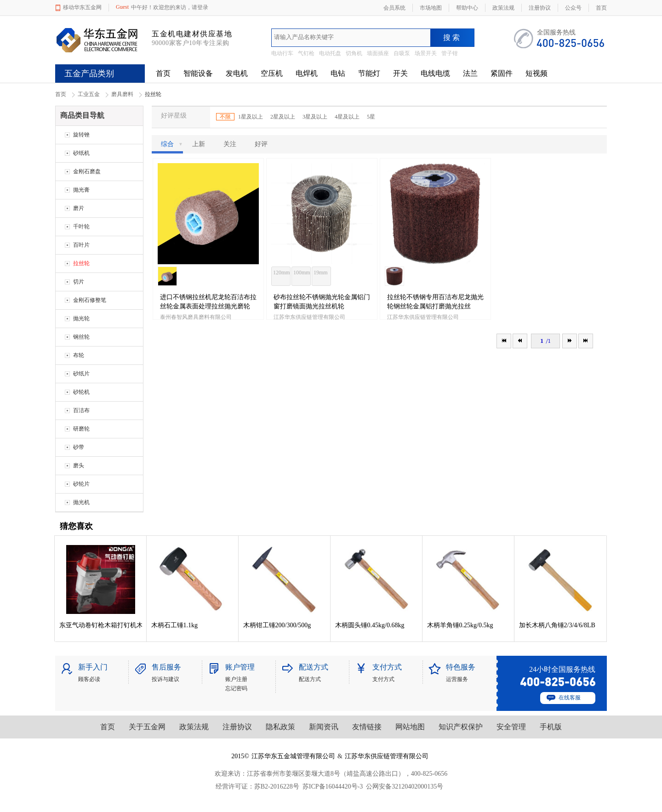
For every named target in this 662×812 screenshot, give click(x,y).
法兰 (470, 73)
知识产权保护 (461, 727)
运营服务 (457, 679)
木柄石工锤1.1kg (175, 625)
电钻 (338, 73)
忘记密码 (236, 688)
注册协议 (237, 727)
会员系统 (394, 8)
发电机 (237, 73)
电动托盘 (330, 53)
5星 (371, 117)
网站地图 (410, 727)
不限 (225, 117)
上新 (199, 144)
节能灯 (369, 73)
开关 (400, 73)
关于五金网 (147, 727)
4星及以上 (347, 117)
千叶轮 (81, 227)
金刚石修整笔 (90, 300)
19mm (321, 273)
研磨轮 (81, 429)
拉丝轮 (81, 263)
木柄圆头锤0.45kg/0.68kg (370, 625)
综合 (172, 144)
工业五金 (89, 94)
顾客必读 (89, 679)
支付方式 (383, 679)
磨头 (79, 466)
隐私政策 (280, 727)
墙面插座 (378, 53)
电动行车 (282, 53)
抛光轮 (81, 318)
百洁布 (81, 410)
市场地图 (431, 8)
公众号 (573, 8)
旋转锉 (81, 135)
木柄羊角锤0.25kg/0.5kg (460, 625)
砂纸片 (81, 374)
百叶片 (81, 245)
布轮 (79, 355)
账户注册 (236, 679)
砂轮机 (81, 392)
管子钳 (450, 53)
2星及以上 (283, 117)
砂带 (79, 447)
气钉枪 (306, 53)
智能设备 (198, 73)
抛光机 (81, 502)
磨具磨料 (122, 94)
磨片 (79, 208)
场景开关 (426, 53)
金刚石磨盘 (87, 171)
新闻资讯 (324, 727)
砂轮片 (81, 484)
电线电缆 (435, 73)
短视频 (536, 73)
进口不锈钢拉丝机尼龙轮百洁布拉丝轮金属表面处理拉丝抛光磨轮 (208, 302)
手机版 (551, 727)
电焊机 (307, 73)
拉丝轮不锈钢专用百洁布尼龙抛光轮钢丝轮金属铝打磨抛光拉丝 (435, 302)
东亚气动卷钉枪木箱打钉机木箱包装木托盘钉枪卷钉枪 (101, 625)
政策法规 (194, 727)
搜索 (452, 37)
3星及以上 (315, 117)
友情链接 (367, 727)
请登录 (200, 7)
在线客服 (570, 698)
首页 (163, 73)
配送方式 (310, 679)
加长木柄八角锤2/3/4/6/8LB (557, 625)
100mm (302, 273)
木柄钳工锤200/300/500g (277, 625)
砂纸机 (81, 153)
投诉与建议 (165, 679)
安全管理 (511, 727)
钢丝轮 (81, 337)
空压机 (272, 73)
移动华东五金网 (82, 7)
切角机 (354, 53)
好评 (261, 144)
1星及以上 (251, 117)
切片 (79, 282)
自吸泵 (402, 53)
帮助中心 (467, 8)
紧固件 (502, 73)
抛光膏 (81, 190)
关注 (230, 144)
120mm (282, 273)
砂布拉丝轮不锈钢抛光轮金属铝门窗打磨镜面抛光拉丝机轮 (322, 302)
